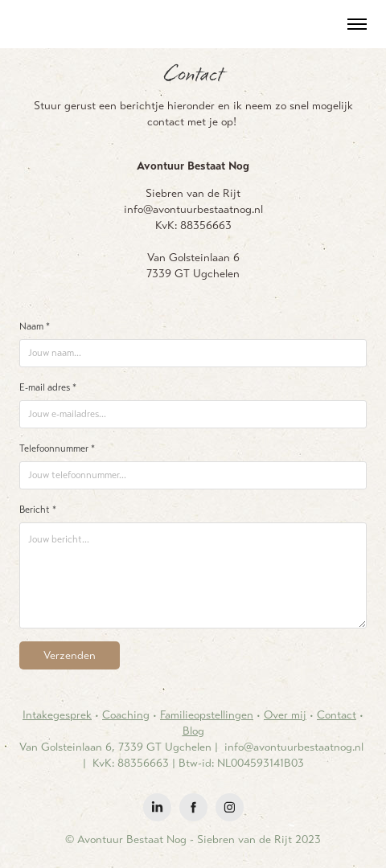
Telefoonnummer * (57, 448)
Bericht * (38, 510)
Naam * (35, 326)
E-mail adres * (48, 387)
